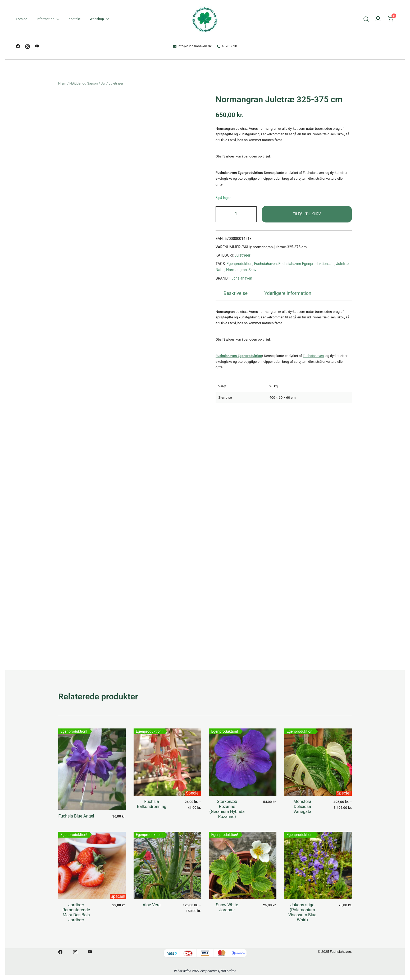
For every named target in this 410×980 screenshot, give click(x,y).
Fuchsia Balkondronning (151, 804)
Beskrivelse (236, 293)
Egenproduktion (240, 264)
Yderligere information (288, 293)
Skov (252, 270)
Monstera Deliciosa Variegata (302, 807)
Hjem (62, 83)
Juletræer (116, 83)
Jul (103, 83)
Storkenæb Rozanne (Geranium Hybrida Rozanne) (227, 809)
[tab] (236, 293)
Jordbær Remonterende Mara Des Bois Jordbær (76, 912)
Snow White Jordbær (227, 907)
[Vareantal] (236, 214)
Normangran (236, 270)
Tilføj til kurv (307, 214)
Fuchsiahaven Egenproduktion (303, 264)
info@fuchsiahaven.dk (192, 46)
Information (45, 19)
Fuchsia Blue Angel (76, 816)
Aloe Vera (152, 905)
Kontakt (74, 19)
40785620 (227, 46)
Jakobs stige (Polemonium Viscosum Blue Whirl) (302, 912)
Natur (220, 270)
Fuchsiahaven (266, 264)
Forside (22, 19)
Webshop (97, 19)
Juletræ (342, 264)
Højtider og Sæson (84, 83)
